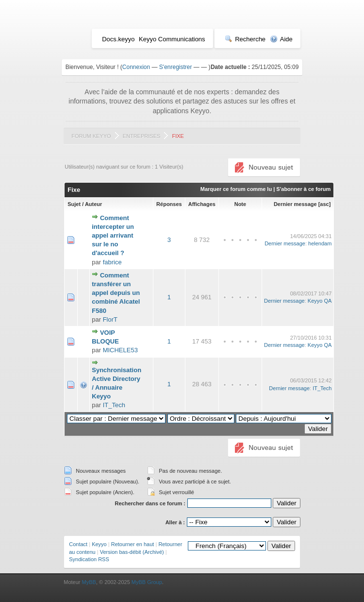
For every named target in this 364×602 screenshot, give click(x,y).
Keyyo (99, 544)
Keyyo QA (320, 301)
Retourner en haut (133, 544)
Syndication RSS (89, 559)
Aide (281, 39)
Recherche (245, 39)
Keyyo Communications (172, 39)
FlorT (110, 319)
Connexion (136, 67)
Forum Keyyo (91, 136)
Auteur (93, 204)
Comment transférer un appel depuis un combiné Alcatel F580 (116, 293)
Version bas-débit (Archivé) (132, 552)
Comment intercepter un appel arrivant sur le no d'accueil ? (113, 236)
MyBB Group (147, 582)
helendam (320, 243)
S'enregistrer (176, 67)
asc (324, 204)
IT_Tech (114, 405)
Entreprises (142, 136)
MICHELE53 (120, 350)
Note (240, 204)
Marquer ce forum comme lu (236, 189)
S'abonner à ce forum (303, 189)
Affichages (202, 204)
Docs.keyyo (118, 39)
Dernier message (295, 204)
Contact (78, 544)
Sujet (74, 204)
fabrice (112, 262)
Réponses (169, 204)
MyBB (89, 582)
